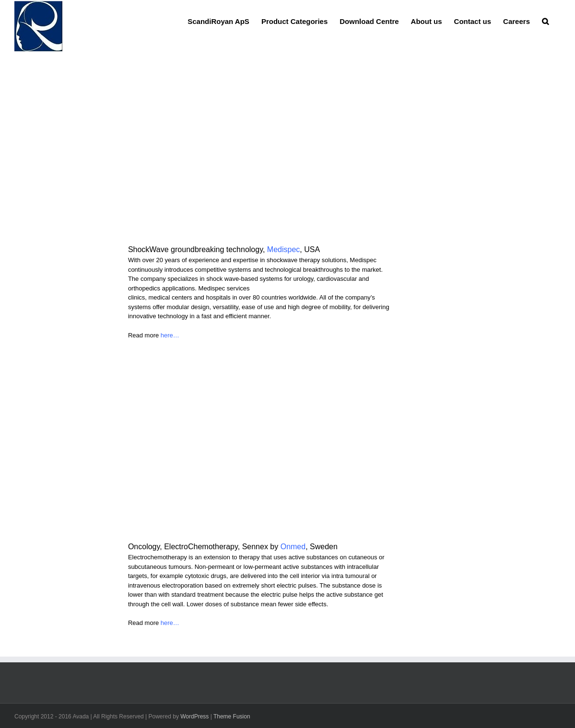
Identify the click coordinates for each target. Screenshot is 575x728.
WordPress (194, 716)
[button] (545, 21)
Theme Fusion (232, 716)
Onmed (293, 547)
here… (170, 335)
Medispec (283, 249)
